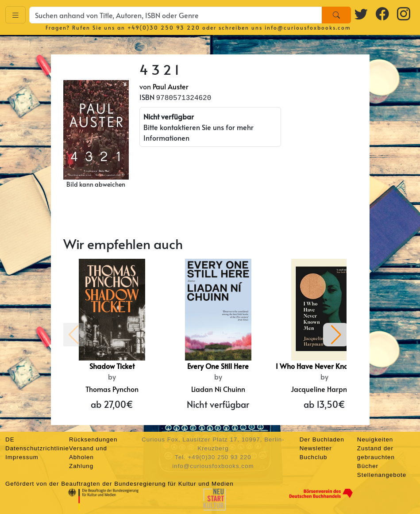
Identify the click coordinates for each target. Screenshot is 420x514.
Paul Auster (171, 86)
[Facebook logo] (383, 13)
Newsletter (316, 448)
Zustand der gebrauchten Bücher (376, 457)
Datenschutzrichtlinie (37, 448)
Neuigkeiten (375, 439)
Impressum (22, 457)
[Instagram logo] (404, 13)
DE (10, 439)
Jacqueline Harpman (324, 389)
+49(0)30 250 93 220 (164, 27)
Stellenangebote (382, 475)
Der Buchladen (322, 439)
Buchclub (314, 457)
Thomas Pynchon (112, 389)
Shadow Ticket (112, 366)
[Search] (336, 15)
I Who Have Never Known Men (324, 366)
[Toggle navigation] (15, 15)
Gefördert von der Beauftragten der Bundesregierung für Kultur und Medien (119, 484)
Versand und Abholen (88, 453)
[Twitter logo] (362, 13)
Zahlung (81, 466)
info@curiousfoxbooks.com (308, 27)
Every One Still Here (218, 366)
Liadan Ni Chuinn (218, 389)
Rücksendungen (93, 439)
